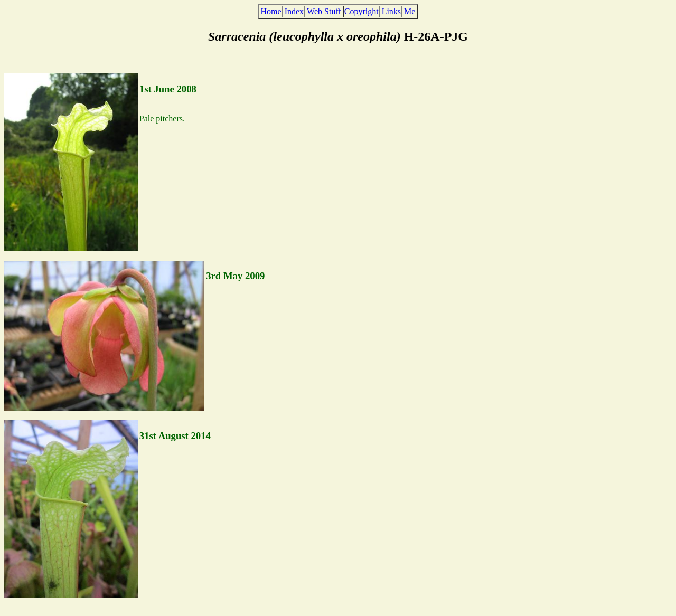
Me (410, 11)
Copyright (362, 11)
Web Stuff (324, 11)
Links (391, 11)
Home (271, 11)
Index (294, 11)
